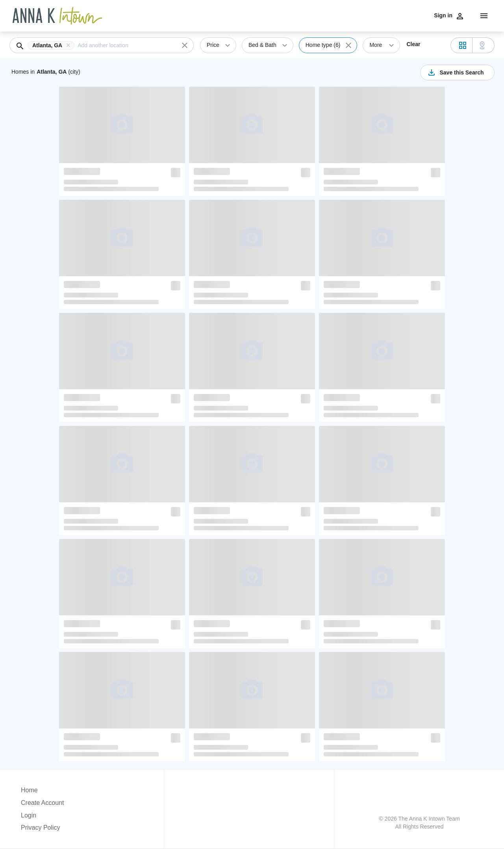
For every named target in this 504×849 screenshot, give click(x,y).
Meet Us (437, 15)
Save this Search (455, 72)
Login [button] (29, 815)
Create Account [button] (42, 803)
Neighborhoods (404, 15)
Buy (338, 15)
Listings (371, 15)
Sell (352, 15)
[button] (53, 45)
